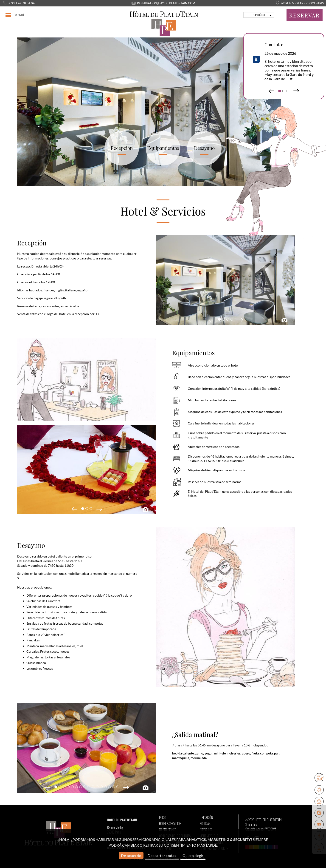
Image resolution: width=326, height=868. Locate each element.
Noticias (205, 824)
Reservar (304, 15)
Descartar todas (162, 855)
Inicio (163, 818)
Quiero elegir (193, 855)
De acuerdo (131, 855)
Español (259, 15)
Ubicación (206, 818)
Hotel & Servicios (170, 824)
